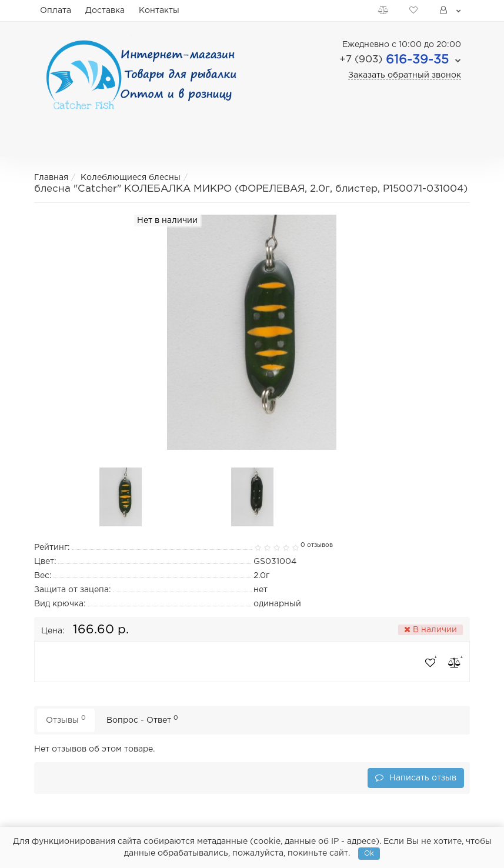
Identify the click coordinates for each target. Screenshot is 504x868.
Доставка (105, 11)
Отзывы (66, 720)
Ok (369, 854)
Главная (51, 178)
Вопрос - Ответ (142, 720)
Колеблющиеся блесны (131, 178)
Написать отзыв (416, 778)
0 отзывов (317, 545)
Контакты (159, 11)
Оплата (56, 11)
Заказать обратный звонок (405, 75)
